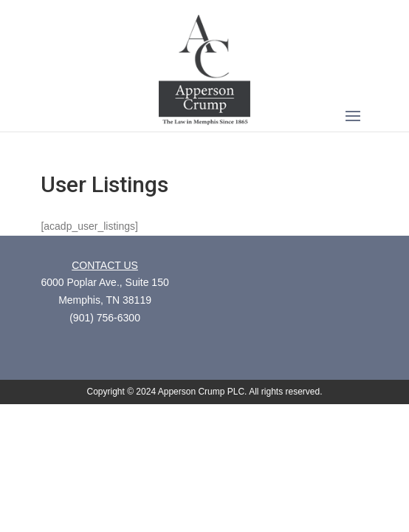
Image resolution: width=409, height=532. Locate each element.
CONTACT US (105, 265)
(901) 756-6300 (105, 318)
